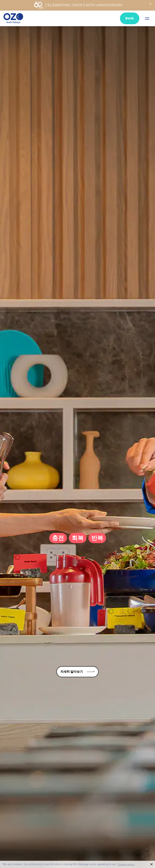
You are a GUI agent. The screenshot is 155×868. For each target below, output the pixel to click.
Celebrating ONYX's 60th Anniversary (78, 5)
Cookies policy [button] (126, 864)
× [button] (152, 864)
